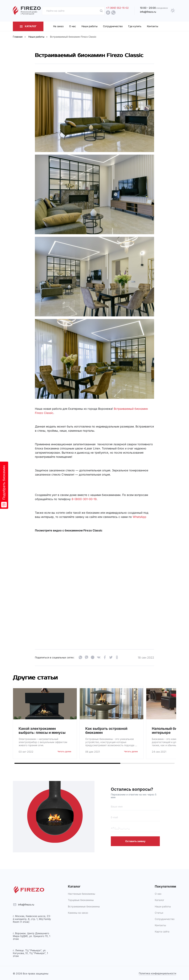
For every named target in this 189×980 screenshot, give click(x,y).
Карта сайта (162, 932)
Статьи (159, 913)
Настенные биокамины (81, 894)
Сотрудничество (165, 919)
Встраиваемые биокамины (84, 906)
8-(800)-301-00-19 (84, 499)
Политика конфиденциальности (157, 973)
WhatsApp (139, 517)
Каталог (159, 900)
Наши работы (163, 906)
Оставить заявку (135, 841)
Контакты (160, 925)
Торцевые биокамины (81, 900)
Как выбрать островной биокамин (106, 731)
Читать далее (64, 752)
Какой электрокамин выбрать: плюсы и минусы (42, 731)
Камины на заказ (78, 913)
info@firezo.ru (26, 905)
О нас (158, 894)
